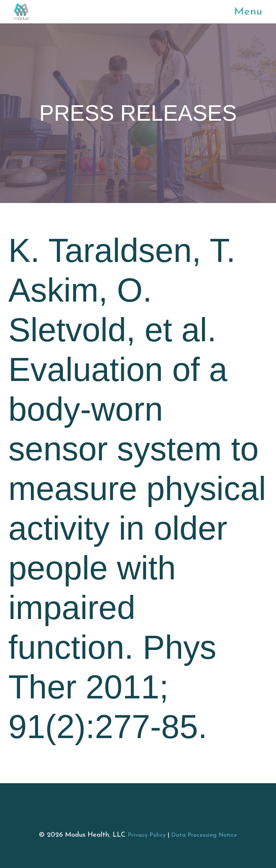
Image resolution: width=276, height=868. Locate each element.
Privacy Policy (147, 835)
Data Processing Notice (204, 835)
